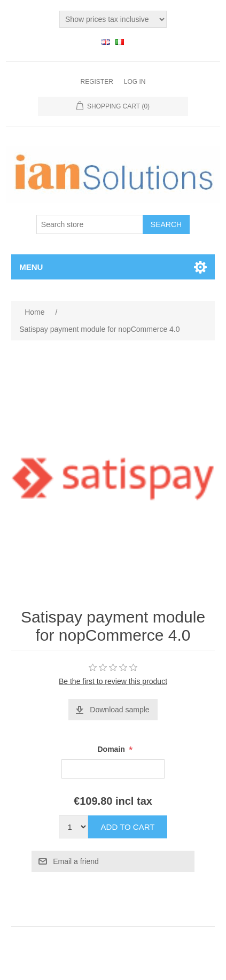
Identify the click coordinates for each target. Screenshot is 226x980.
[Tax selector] (113, 19)
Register (96, 82)
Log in (135, 82)
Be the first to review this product (113, 681)
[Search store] (90, 224)
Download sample (119, 710)
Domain (112, 749)
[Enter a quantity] (73, 827)
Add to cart (128, 827)
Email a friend (76, 861)
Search (166, 224)
